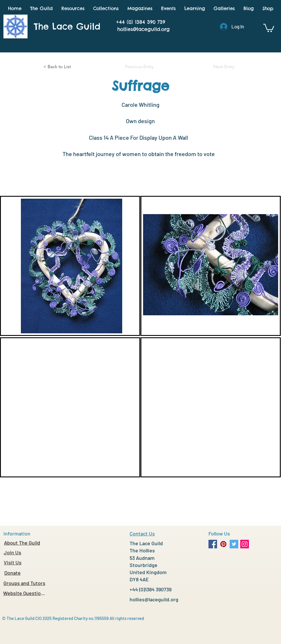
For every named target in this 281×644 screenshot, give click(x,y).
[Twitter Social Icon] (234, 544)
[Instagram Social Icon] (245, 544)
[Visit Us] (12, 562)
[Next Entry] (220, 67)
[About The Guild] (22, 543)
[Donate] (12, 573)
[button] (41, 8)
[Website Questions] (24, 593)
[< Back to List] (62, 67)
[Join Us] (12, 552)
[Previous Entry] (140, 67)
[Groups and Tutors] (24, 583)
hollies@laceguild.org (144, 29)
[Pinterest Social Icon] (223, 544)
